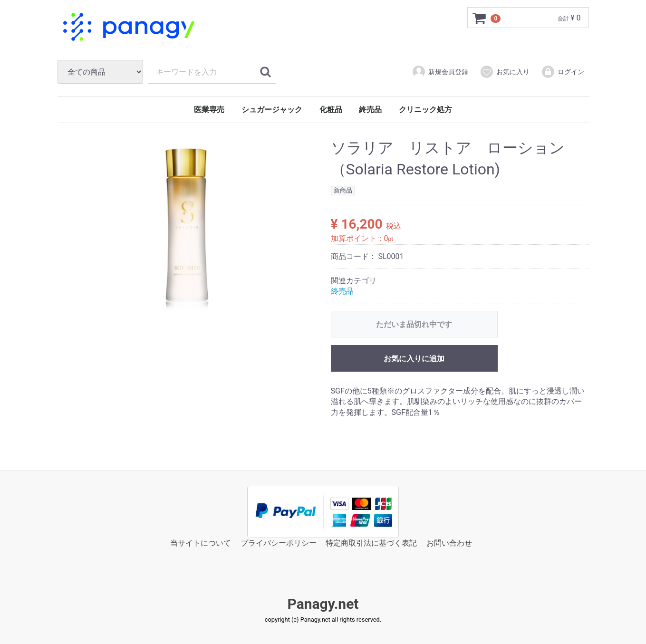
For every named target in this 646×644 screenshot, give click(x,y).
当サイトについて (201, 543)
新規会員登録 (440, 72)
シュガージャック (272, 110)
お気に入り (505, 72)
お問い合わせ (449, 543)
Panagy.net (323, 604)
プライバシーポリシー (279, 543)
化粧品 (331, 110)
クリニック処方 (425, 110)
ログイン (563, 72)
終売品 (370, 110)
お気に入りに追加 (414, 359)
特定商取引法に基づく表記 (371, 543)
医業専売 (209, 110)
